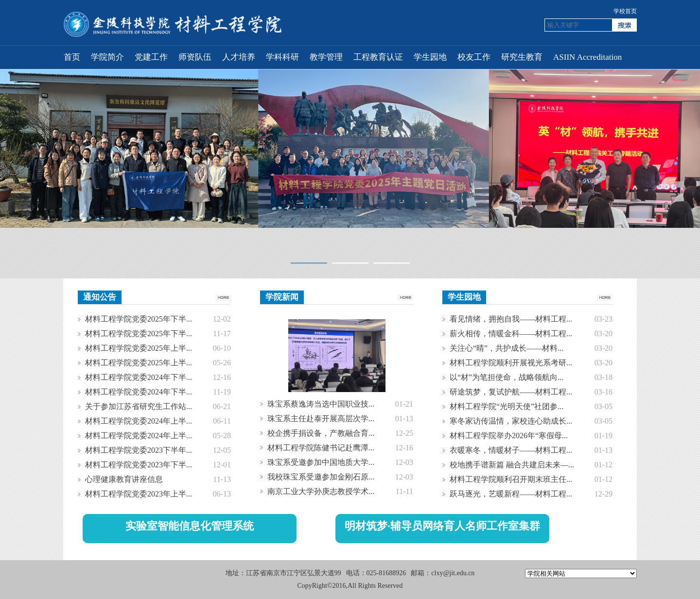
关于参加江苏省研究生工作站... (139, 406)
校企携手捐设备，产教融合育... (321, 433)
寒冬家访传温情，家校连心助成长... (511, 421)
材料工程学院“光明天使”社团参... (507, 406)
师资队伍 (195, 57)
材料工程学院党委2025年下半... (139, 319)
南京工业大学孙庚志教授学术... (321, 491)
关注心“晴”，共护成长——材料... (507, 348)
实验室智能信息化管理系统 (190, 526)
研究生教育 (522, 57)
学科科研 (282, 57)
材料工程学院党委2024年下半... (139, 377)
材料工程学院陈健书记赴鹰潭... (321, 448)
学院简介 (107, 57)
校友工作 (474, 57)
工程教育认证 (378, 57)
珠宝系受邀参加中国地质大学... (321, 462)
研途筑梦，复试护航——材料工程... (511, 392)
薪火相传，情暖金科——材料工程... (511, 334)
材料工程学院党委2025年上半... (139, 348)
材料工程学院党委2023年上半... (139, 494)
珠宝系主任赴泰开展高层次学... (321, 419)
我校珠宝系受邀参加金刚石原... (321, 477)
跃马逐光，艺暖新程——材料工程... (511, 494)
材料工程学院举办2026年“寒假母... (509, 436)
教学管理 (326, 57)
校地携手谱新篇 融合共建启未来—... (512, 465)
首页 (72, 57)
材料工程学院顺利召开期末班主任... (511, 479)
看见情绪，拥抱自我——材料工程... (511, 319)
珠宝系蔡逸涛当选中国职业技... (321, 404)
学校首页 (625, 11)
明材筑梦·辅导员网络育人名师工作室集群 (442, 526)
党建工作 (151, 57)
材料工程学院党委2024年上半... (139, 421)
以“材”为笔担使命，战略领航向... (507, 377)
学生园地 (430, 57)
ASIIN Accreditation (587, 57)
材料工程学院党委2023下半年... (139, 450)
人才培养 (239, 57)
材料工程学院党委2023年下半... (139, 465)
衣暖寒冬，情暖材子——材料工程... (511, 450)
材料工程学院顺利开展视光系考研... (511, 363)
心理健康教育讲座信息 (124, 479)
